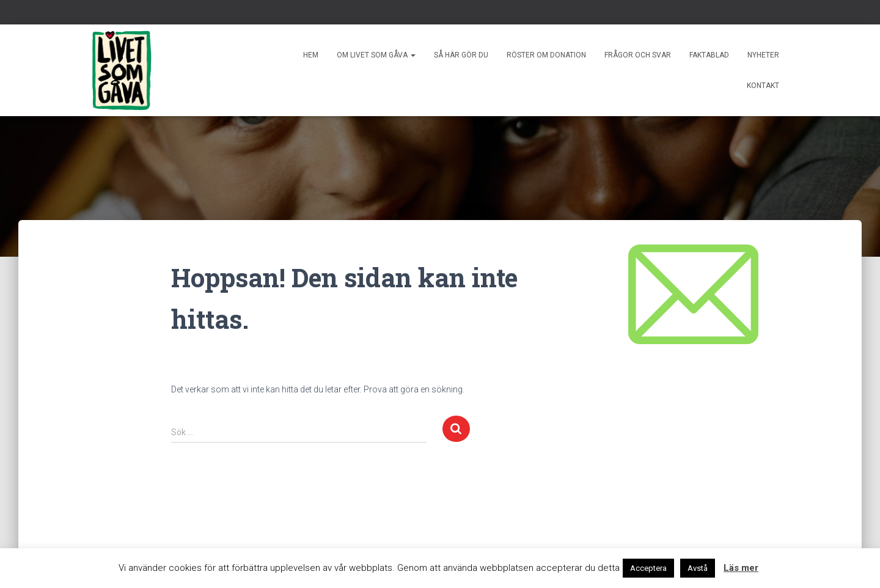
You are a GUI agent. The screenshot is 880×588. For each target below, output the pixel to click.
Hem (311, 55)
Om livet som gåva (376, 55)
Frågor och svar (638, 55)
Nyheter (763, 55)
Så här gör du (461, 55)
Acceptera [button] (648, 568)
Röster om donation (546, 55)
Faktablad (709, 55)
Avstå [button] (698, 568)
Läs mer (741, 568)
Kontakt (763, 86)
